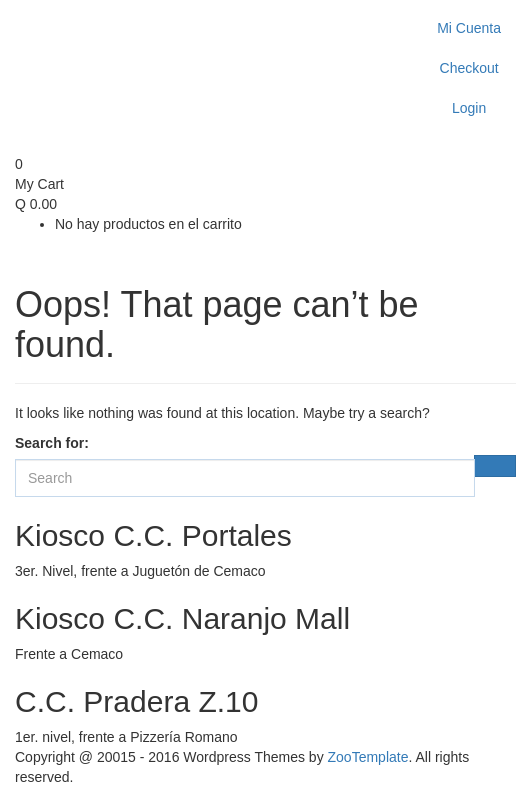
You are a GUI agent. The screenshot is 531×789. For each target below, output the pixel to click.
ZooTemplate (368, 757)
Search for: (52, 443)
